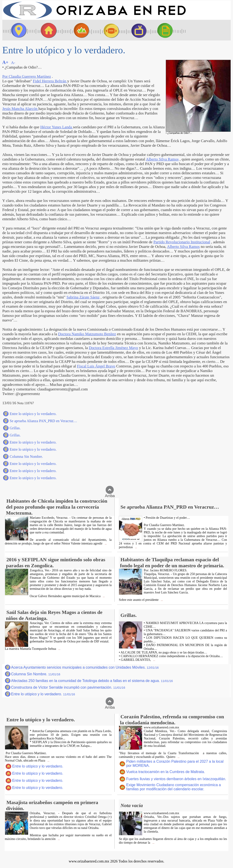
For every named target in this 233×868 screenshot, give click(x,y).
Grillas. (15, 428)
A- (13, 63)
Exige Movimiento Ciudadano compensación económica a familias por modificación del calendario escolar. (173, 787)
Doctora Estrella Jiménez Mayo (114, 348)
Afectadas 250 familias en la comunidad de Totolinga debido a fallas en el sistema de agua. (92, 681)
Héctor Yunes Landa (57, 127)
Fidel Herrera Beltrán (50, 81)
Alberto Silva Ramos (162, 159)
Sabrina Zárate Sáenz (83, 297)
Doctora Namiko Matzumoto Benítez (87, 334)
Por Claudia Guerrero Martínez (27, 76)
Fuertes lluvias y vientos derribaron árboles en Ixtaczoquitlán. (176, 779)
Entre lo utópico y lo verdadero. (33, 414)
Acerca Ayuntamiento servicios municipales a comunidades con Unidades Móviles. (85, 667)
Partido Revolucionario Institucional (182, 242)
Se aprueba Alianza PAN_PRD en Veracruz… (43, 421)
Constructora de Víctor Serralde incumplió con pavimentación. (68, 687)
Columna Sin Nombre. (26, 457)
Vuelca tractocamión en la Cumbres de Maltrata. (166, 772)
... (105, 544)
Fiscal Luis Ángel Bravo (96, 366)
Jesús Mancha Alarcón (20, 109)
